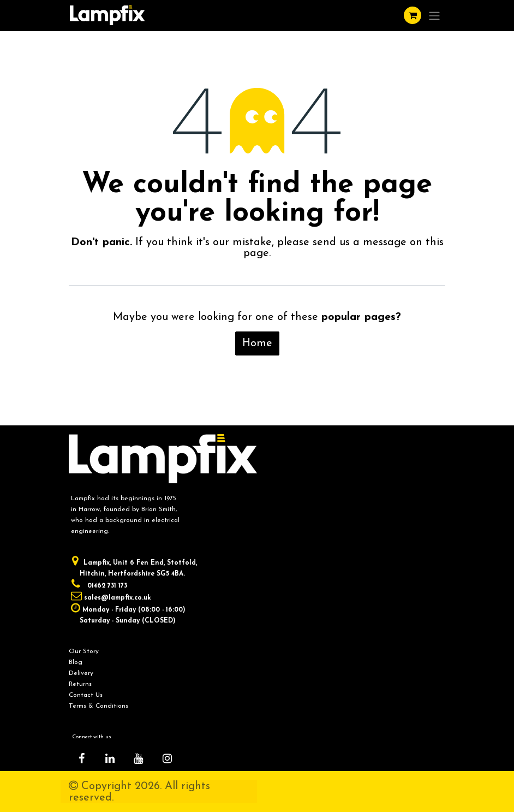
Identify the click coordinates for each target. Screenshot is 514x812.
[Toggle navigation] (434, 16)
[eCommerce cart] (413, 15)
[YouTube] (139, 758)
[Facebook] (81, 758)
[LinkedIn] (110, 758)
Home (257, 343)
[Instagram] (167, 758)
